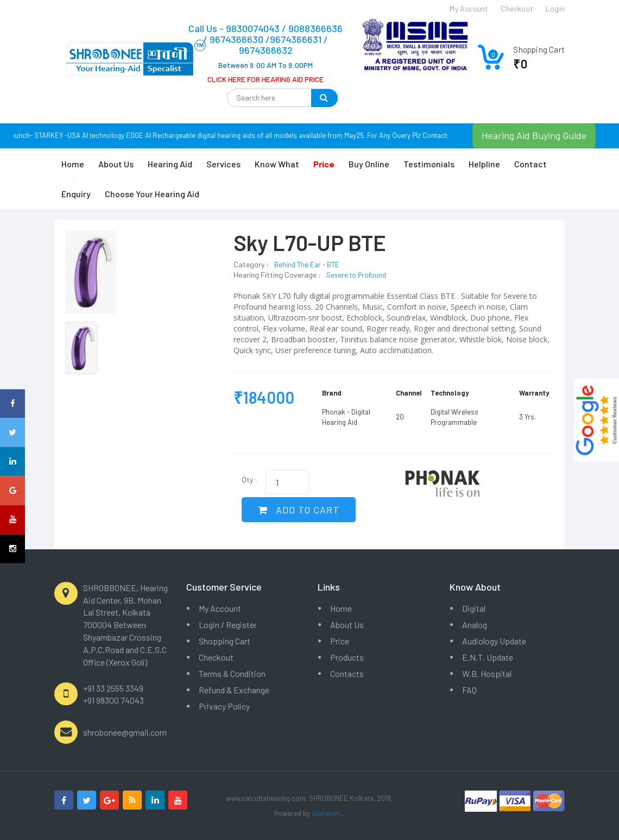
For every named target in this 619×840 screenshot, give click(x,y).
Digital (474, 608)
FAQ (469, 690)
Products (347, 657)
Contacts (347, 673)
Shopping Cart (225, 641)
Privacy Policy (224, 706)
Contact (530, 164)
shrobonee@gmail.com (125, 732)
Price (340, 641)
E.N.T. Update (488, 657)
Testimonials (429, 164)
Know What (277, 164)
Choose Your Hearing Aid (152, 194)
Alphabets (327, 813)
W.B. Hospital (487, 673)
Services (223, 164)
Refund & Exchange (234, 690)
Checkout (216, 657)
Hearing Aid (170, 164)
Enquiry (76, 194)
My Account (220, 608)
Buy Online (369, 164)
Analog (475, 625)
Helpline (484, 164)
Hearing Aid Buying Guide (534, 135)
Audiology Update (494, 641)
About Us (116, 164)
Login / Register (228, 625)
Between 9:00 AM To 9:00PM (266, 65)
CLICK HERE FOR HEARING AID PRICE (266, 79)
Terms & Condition (232, 673)
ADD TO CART (299, 510)
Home (73, 164)
